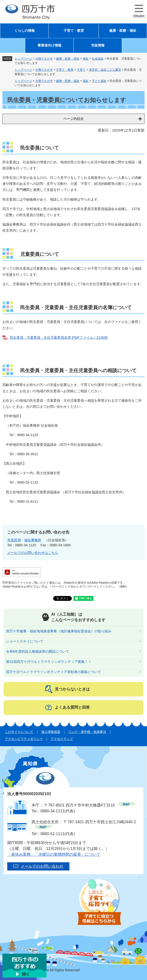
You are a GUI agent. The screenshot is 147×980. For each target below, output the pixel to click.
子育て (81, 70)
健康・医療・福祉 (123, 31)
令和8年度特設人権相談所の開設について (38, 651)
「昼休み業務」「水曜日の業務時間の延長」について (54, 854)
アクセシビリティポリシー (24, 739)
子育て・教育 (74, 31)
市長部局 (14, 540)
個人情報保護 (51, 732)
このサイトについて (19, 732)
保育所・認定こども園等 (105, 70)
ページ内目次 (73, 119)
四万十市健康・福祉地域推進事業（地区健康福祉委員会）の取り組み (59, 631)
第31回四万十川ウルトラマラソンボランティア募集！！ (49, 662)
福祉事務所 (33, 540)
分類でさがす (44, 59)
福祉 (86, 59)
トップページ (23, 59)
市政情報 (98, 45)
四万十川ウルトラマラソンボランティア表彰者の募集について (54, 672)
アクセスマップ (62, 739)
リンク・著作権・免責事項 (87, 732)
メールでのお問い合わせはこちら (33, 553)
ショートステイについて (25, 641)
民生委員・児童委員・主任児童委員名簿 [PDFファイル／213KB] (59, 337)
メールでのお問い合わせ (42, 866)
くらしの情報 (24, 31)
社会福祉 (98, 59)
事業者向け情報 (49, 45)
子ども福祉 (99, 81)
